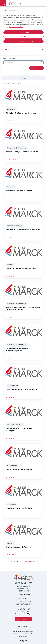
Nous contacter (23, 627)
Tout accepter (24, 32)
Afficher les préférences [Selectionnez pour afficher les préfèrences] (24, 41)
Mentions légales (23, 629)
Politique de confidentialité (23, 634)
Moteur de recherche (11, 59)
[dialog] (23, 26)
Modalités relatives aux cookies (23, 631)
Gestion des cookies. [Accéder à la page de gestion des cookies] (16, 27)
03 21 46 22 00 (25, 595)
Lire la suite (12, 121)
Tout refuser (23, 37)
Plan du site (23, 636)
